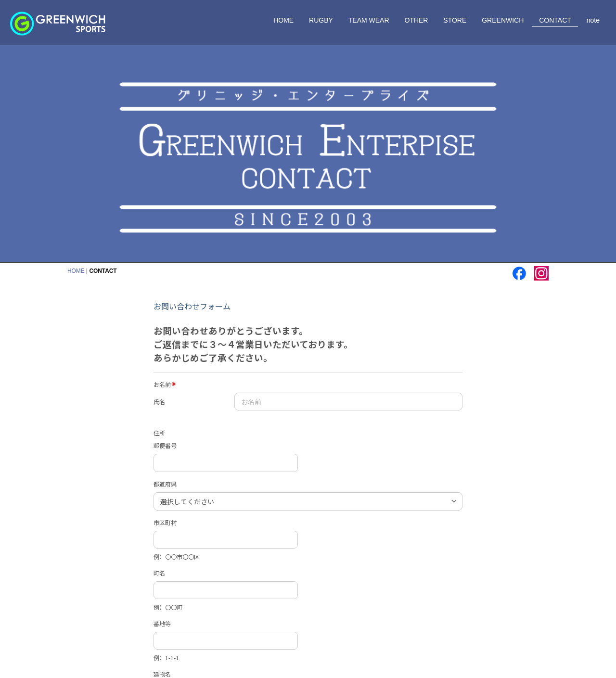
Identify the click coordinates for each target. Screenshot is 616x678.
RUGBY (321, 20)
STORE (455, 20)
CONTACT (555, 20)
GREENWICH (503, 20)
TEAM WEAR (369, 20)
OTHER (416, 20)
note (593, 20)
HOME (283, 20)
